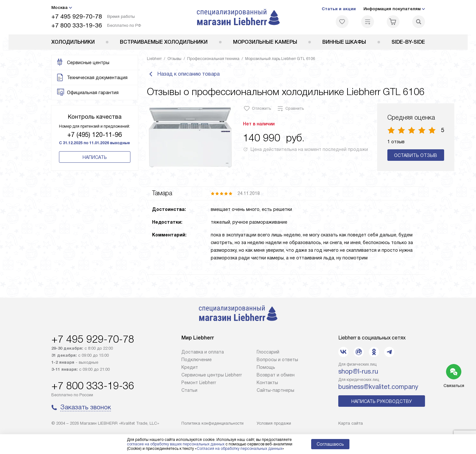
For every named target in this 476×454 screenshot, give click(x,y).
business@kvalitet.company (378, 387)
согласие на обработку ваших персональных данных (176, 444)
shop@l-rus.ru (358, 371)
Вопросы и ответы (277, 360)
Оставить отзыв (416, 155)
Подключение (197, 360)
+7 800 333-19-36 (77, 25)
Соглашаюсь (330, 444)
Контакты (267, 383)
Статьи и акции (339, 9)
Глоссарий (268, 352)
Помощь (266, 367)
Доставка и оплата (203, 352)
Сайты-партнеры (275, 390)
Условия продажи (274, 423)
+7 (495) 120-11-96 (95, 135)
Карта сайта (351, 423)
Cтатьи (189, 390)
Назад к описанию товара (183, 74)
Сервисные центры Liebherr (212, 375)
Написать (95, 157)
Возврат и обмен (276, 375)
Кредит (190, 367)
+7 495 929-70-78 (77, 16)
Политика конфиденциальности (212, 423)
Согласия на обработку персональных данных (239, 449)
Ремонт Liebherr (199, 383)
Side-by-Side (408, 42)
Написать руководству (382, 401)
